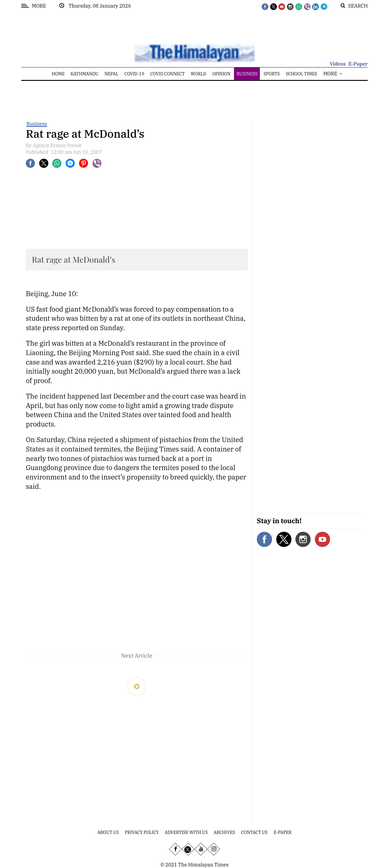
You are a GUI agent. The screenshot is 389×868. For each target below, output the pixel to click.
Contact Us (254, 832)
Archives (224, 832)
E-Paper (358, 64)
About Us (108, 832)
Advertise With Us (186, 832)
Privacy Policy (142, 832)
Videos (338, 64)
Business (37, 124)
